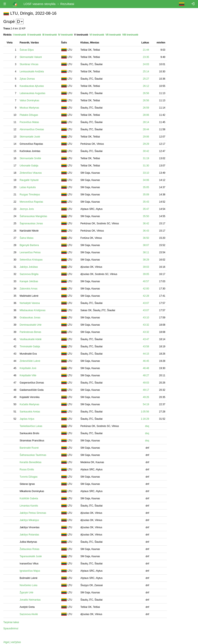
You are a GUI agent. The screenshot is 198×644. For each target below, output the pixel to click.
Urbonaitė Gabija (29, 166)
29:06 (146, 137)
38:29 (146, 260)
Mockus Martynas (29, 108)
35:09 (146, 195)
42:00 (146, 289)
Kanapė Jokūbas (29, 281)
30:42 (146, 151)
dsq (147, 426)
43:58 (146, 346)
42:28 (146, 296)
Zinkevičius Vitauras (31, 173)
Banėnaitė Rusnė (29, 448)
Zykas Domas (27, 79)
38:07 (146, 245)
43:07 (146, 303)
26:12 (146, 86)
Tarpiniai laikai (11, 622)
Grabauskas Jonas (30, 318)
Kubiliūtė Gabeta (29, 498)
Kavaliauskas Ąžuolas (32, 86)
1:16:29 (145, 419)
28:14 (146, 122)
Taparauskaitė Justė (31, 556)
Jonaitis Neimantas (30, 600)
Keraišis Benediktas (31, 462)
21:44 (146, 50)
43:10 (146, 318)
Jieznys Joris (27, 209)
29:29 (146, 144)
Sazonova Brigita (29, 274)
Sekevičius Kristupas (31, 260)
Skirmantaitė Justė (30, 137)
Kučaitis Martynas (30, 404)
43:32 (146, 325)
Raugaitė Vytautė (29, 180)
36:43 (146, 231)
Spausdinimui (11, 628)
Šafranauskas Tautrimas (33, 455)
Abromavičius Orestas (32, 129)
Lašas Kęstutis (28, 187)
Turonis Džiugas (29, 477)
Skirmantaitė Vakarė (31, 57)
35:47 (146, 209)
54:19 (146, 404)
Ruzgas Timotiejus (30, 195)
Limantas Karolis (29, 506)
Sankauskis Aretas (30, 412)
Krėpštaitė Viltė (28, 375)
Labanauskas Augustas (33, 93)
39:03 (146, 267)
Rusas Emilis (27, 470)
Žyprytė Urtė (27, 593)
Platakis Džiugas (29, 115)
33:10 (146, 173)
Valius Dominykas (29, 100)
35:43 (146, 202)
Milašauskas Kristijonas (33, 310)
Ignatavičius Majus (30, 571)
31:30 (146, 166)
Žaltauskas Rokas (30, 549)
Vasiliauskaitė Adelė (31, 339)
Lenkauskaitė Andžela (32, 72)
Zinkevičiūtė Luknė (30, 361)
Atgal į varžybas (12, 642)
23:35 (146, 57)
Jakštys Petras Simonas (33, 513)
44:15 (146, 354)
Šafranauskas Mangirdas (33, 216)
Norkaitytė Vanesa (30, 303)
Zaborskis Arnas (29, 289)
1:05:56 (145, 412)
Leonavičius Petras (30, 252)
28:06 (146, 115)
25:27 (146, 79)
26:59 (146, 108)
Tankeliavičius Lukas (31, 426)
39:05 (146, 274)
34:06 (146, 180)
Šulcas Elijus (27, 50)
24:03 (146, 64)
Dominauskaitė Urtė (31, 325)
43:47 (146, 339)
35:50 (146, 216)
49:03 (146, 383)
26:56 (146, 93)
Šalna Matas (27, 238)
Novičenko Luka (28, 585)
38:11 (146, 252)
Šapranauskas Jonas (31, 223)
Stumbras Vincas (29, 64)
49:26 (146, 397)
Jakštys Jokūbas (29, 267)
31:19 (146, 158)
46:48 (146, 368)
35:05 (146, 187)
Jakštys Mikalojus (29, 520)
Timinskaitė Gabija (30, 346)
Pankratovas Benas (30, 332)
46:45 (146, 361)
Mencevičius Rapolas (31, 202)
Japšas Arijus (27, 419)
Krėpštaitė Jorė (28, 368)
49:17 (146, 390)
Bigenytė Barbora (29, 245)
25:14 (146, 72)
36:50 (146, 238)
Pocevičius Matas (29, 122)
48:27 (146, 375)
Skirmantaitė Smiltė (30, 158)
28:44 (146, 129)
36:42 (146, 223)
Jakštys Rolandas (29, 535)
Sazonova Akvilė (29, 614)
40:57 (146, 281)
